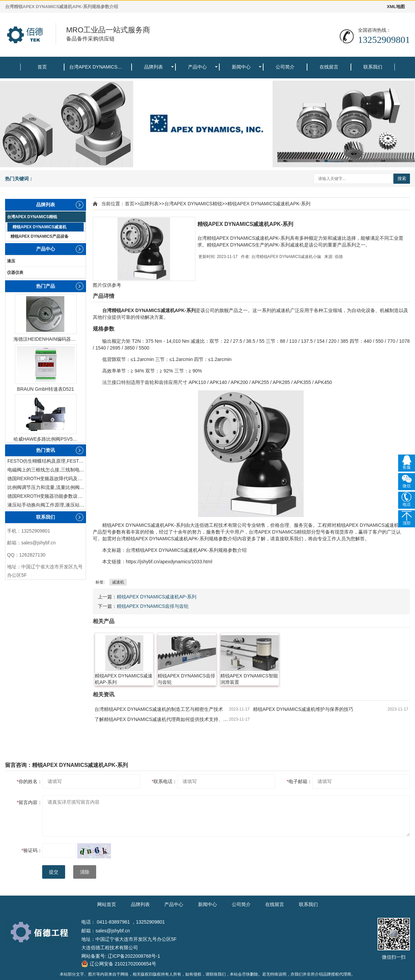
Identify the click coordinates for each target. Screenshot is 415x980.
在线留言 (329, 67)
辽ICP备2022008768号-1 (134, 956)
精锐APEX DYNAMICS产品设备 (39, 236)
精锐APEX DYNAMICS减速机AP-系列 (157, 597)
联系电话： (164, 781)
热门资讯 (46, 450)
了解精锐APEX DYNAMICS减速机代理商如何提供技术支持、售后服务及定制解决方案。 (162, 719)
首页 (42, 67)
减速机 (118, 582)
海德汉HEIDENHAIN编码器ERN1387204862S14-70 (46, 339)
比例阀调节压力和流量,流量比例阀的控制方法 (47, 487)
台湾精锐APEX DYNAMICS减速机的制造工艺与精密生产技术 (159, 709)
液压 (11, 261)
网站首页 (107, 904)
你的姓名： (30, 781)
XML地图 (396, 7)
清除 (85, 872)
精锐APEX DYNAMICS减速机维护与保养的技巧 (303, 709)
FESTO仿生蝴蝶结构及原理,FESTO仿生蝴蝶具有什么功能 (47, 461)
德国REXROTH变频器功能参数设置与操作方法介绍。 (47, 496)
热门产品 (46, 286)
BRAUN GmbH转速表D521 (46, 389)
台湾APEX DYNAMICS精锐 (98, 67)
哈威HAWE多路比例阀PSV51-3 (46, 439)
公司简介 (285, 67)
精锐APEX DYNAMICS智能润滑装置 (249, 679)
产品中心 (197, 67)
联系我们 (373, 67)
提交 (54, 872)
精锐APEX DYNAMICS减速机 (39, 227)
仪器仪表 (15, 273)
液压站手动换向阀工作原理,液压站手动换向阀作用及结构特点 (47, 505)
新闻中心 (241, 67)
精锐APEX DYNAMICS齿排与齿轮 (153, 606)
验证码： (32, 850)
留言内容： (30, 802)
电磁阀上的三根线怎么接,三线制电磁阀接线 (47, 470)
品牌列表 (154, 67)
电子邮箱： (299, 781)
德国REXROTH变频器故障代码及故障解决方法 (47, 479)
